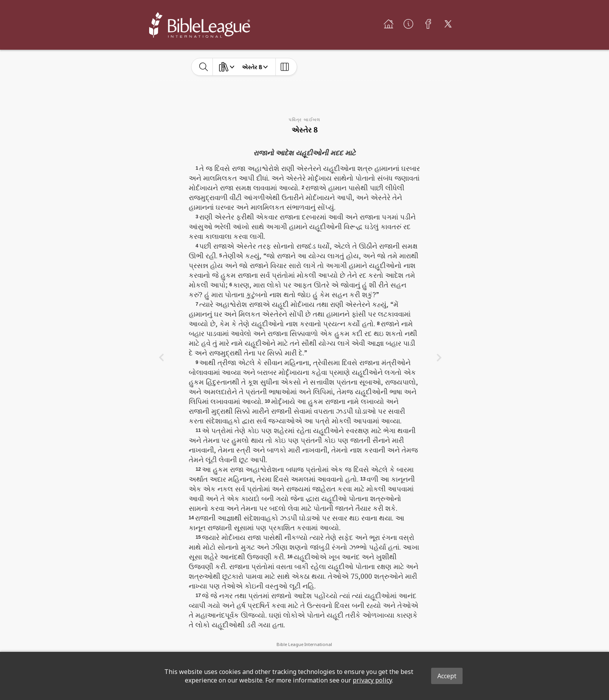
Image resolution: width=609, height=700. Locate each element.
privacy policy (372, 680)
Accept (447, 676)
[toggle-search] (204, 67)
